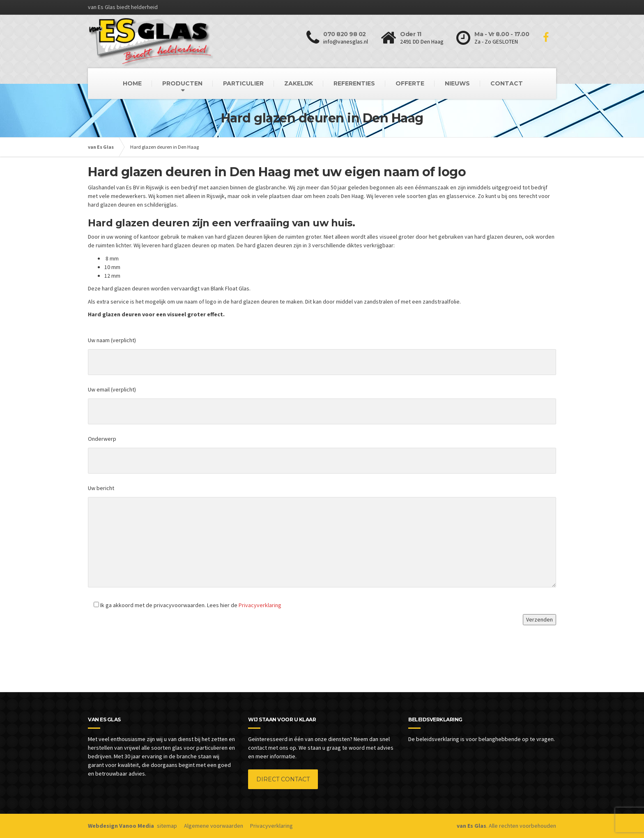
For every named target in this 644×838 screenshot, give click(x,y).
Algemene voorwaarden (214, 826)
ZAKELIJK (299, 83)
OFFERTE (410, 83)
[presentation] (150, 647)
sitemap (167, 826)
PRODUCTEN (182, 83)
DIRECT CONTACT (283, 779)
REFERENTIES (354, 83)
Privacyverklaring (260, 605)
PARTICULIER (243, 83)
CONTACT (507, 83)
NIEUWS (457, 83)
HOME (132, 83)
